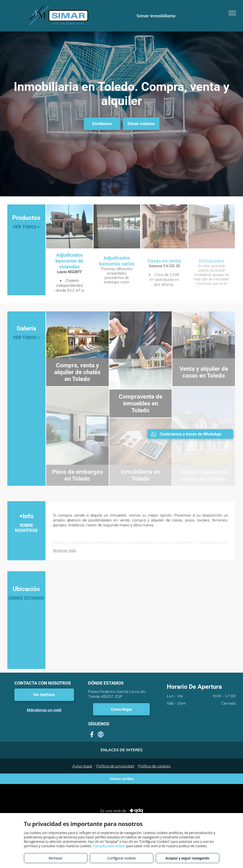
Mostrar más (65, 550)
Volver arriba (122, 779)
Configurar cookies (121, 858)
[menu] (232, 13)
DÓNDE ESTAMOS (26, 598)
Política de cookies (154, 766)
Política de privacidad (115, 766)
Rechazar (56, 858)
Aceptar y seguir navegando (187, 858)
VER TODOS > (26, 227)
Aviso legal (82, 766)
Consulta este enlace (109, 846)
